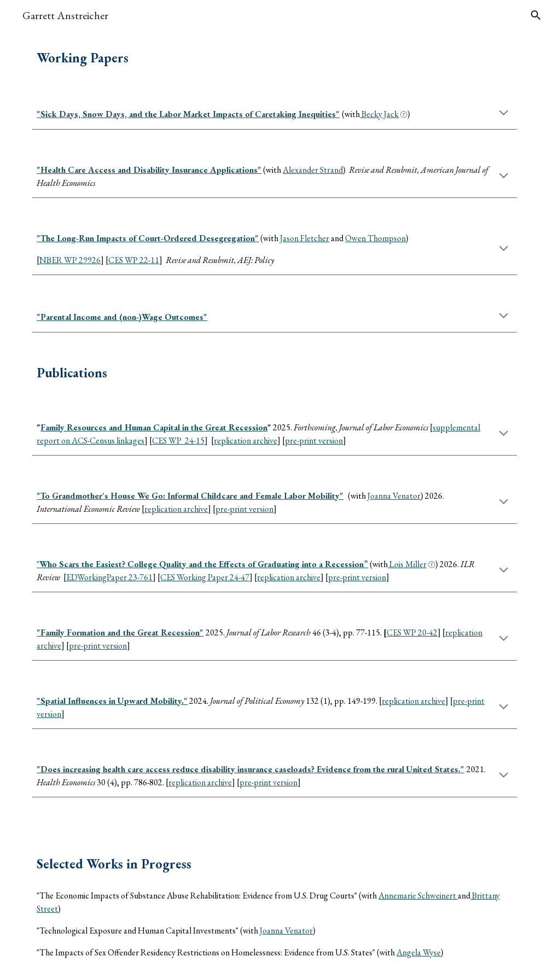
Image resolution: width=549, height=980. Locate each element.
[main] (274, 58)
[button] (536, 15)
